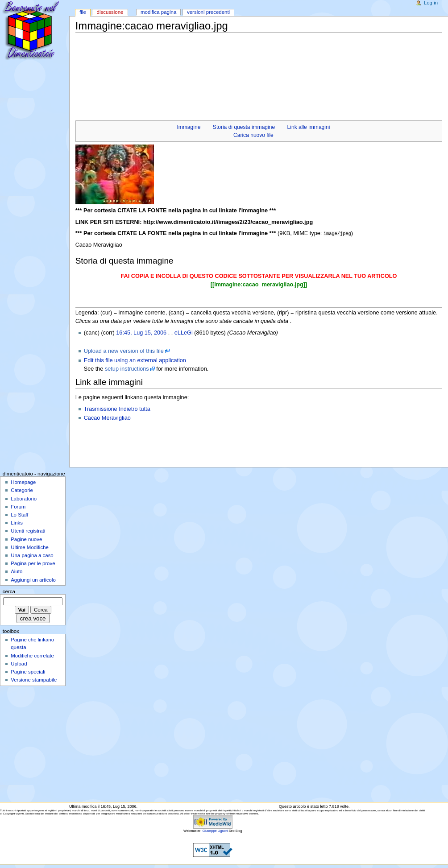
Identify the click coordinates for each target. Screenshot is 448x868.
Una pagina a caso (32, 555)
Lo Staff (19, 514)
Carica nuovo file (253, 135)
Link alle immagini (309, 127)
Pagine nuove (26, 539)
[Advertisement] (238, 54)
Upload (19, 663)
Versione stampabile (34, 679)
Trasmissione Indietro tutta (117, 409)
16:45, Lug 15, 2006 (141, 332)
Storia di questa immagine (244, 127)
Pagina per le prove (33, 563)
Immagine (189, 127)
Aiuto (17, 571)
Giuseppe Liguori (215, 830)
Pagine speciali (28, 671)
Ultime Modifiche (30, 547)
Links (17, 522)
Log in (431, 3)
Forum (18, 506)
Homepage (23, 482)
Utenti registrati (28, 530)
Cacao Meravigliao (107, 417)
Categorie (22, 490)
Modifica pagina (158, 12)
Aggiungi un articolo (33, 579)
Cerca (9, 591)
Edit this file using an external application (135, 360)
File (83, 12)
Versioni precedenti (208, 12)
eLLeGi (184, 332)
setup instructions (127, 368)
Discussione (110, 12)
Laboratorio (24, 498)
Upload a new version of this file (124, 351)
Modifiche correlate (32, 655)
